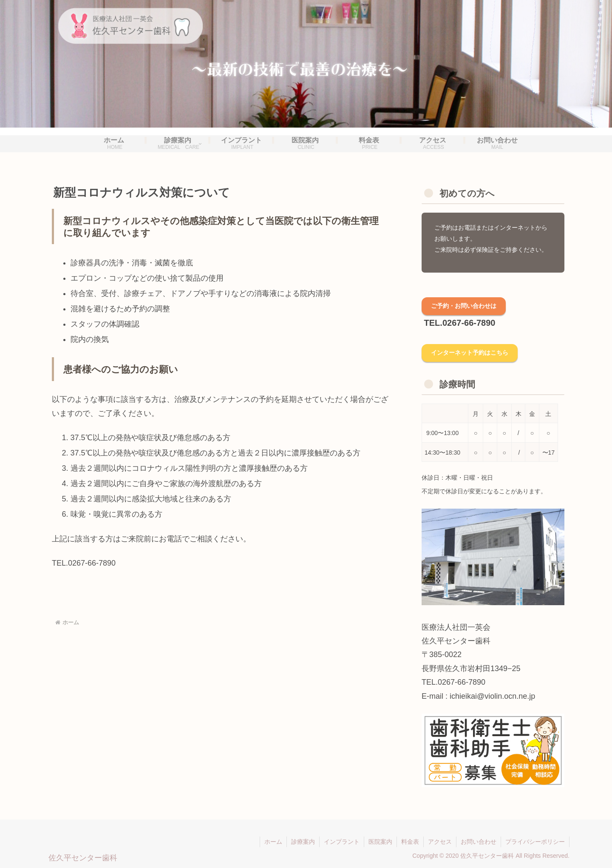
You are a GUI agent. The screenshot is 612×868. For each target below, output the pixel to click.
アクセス (440, 842)
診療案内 (303, 842)
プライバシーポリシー (535, 842)
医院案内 (380, 842)
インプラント (342, 842)
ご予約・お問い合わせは (464, 306)
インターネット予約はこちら (470, 353)
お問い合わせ (479, 842)
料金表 (410, 842)
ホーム (273, 842)
